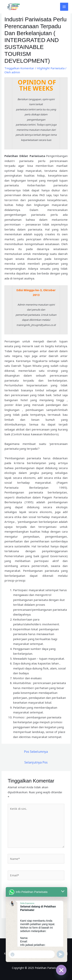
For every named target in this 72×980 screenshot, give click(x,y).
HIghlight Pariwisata (51, 68)
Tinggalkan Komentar (19, 68)
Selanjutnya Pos (36, 762)
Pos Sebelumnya (36, 752)
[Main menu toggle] (64, 7)
